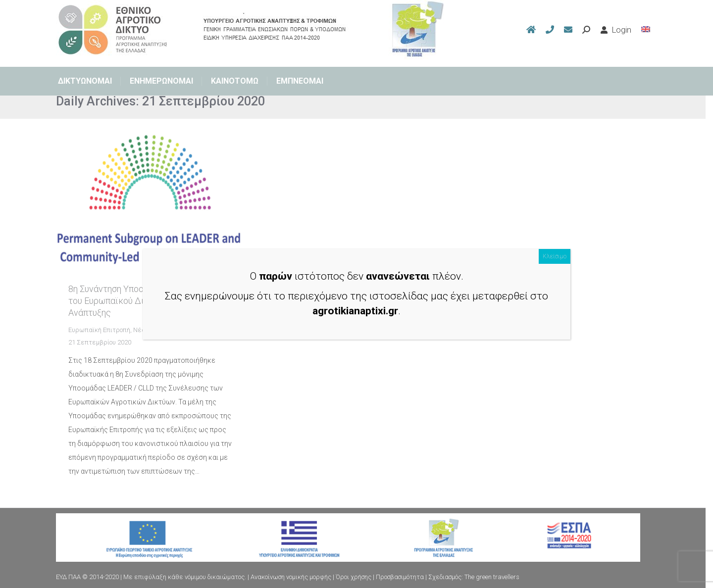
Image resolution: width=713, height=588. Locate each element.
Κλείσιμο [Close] (555, 256)
